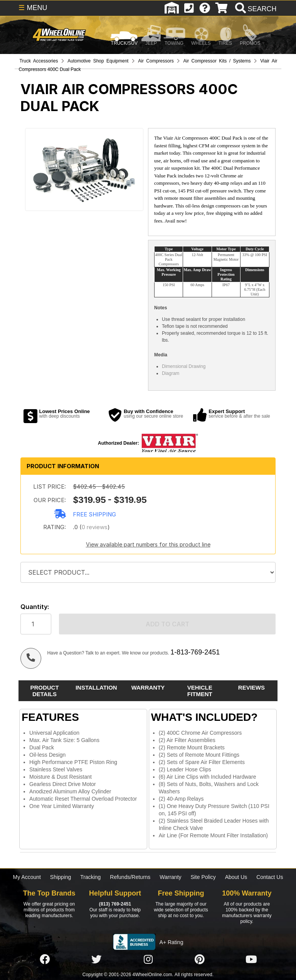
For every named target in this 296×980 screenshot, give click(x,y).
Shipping (61, 877)
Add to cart (167, 624)
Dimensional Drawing (184, 366)
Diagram (171, 373)
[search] (255, 9)
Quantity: (35, 607)
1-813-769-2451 (195, 652)
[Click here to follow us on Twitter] (96, 960)
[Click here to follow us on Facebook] (45, 960)
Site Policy (203, 877)
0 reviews (95, 527)
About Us (236, 877)
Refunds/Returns (130, 877)
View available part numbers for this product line (148, 544)
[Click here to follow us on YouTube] (251, 960)
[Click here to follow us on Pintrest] (200, 960)
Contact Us (270, 877)
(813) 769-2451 (115, 904)
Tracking (90, 877)
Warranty (170, 877)
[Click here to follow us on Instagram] (148, 960)
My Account (27, 877)
